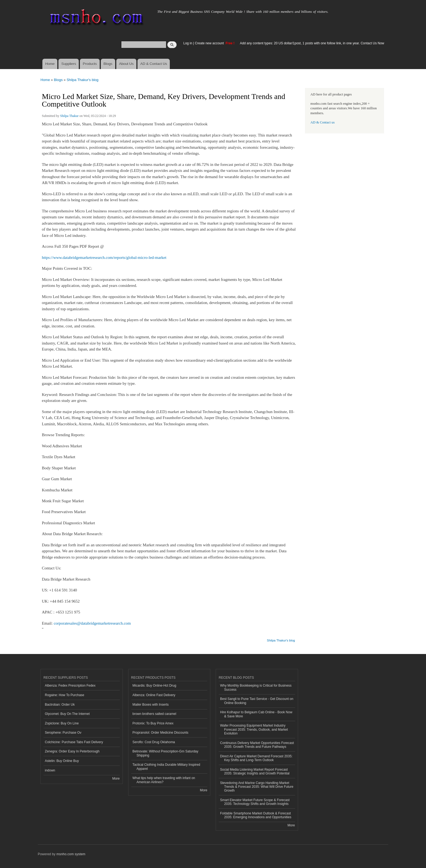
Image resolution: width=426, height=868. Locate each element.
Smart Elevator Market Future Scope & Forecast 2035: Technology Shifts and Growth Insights (255, 802)
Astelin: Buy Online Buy (62, 761)
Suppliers (69, 64)
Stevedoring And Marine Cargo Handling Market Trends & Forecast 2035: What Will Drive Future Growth (257, 787)
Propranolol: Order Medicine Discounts (161, 733)
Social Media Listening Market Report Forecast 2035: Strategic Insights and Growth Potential (255, 771)
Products (90, 64)
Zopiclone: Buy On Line (62, 723)
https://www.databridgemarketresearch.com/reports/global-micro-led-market (104, 258)
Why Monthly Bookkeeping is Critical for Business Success (256, 687)
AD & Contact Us (154, 64)
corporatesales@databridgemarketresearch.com (92, 623)
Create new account (210, 43)
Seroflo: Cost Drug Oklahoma (154, 742)
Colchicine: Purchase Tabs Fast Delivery (74, 742)
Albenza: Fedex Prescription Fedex (70, 686)
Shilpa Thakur (69, 116)
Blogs (108, 64)
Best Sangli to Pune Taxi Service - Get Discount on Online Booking (257, 701)
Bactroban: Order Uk (60, 705)
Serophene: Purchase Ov (63, 733)
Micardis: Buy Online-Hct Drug (154, 686)
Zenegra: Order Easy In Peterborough (72, 751)
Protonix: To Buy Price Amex (153, 723)
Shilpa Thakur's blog (82, 80)
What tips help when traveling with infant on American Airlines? (164, 780)
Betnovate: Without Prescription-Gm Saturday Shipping (165, 753)
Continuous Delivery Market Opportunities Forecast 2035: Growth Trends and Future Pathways (257, 745)
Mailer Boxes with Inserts (151, 705)
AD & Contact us (323, 122)
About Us (126, 64)
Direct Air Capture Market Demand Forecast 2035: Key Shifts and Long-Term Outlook (256, 758)
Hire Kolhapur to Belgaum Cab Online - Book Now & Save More (256, 714)
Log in (188, 43)
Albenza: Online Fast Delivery (154, 695)
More (116, 779)
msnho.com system (71, 854)
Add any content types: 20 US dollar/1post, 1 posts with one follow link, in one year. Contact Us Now (312, 43)
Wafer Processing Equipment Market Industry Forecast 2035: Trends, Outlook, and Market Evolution (254, 729)
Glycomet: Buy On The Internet (67, 714)
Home (50, 64)
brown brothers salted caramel (154, 714)
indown (50, 770)
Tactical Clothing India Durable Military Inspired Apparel (166, 767)
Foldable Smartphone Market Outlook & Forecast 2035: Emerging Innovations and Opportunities (256, 815)
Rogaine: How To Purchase (65, 695)
